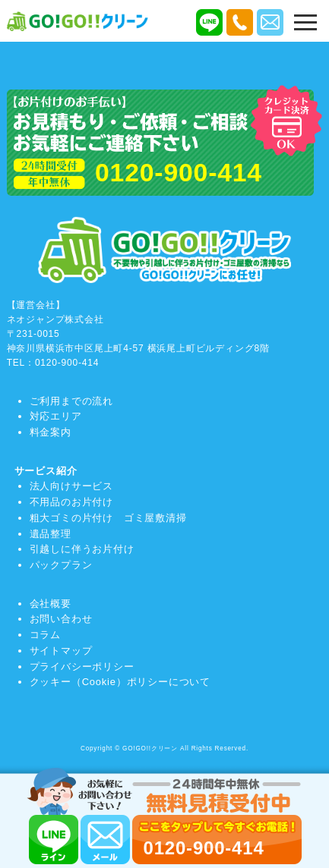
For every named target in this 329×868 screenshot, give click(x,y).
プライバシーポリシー (82, 667)
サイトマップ (61, 651)
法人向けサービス (71, 486)
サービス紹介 (46, 471)
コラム (45, 635)
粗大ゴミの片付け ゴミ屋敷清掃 (108, 518)
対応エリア (56, 416)
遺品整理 (51, 534)
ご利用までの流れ (71, 401)
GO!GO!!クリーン (150, 748)
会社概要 (51, 604)
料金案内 (51, 432)
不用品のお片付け (71, 502)
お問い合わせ (61, 619)
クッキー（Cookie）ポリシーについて (120, 682)
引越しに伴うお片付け (82, 549)
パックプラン (61, 565)
